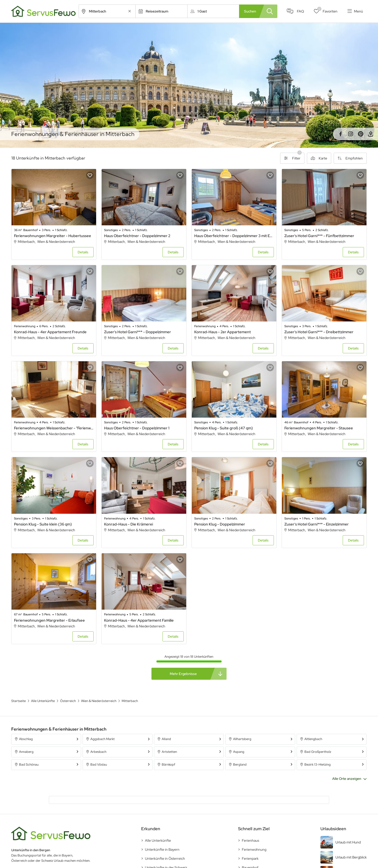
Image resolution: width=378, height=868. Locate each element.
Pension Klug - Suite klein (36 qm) (43, 524)
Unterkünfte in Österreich (165, 858)
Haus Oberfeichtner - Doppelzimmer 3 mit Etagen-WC (234, 236)
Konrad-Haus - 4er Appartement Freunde (50, 332)
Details (83, 252)
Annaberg (26, 752)
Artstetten (169, 752)
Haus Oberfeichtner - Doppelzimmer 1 (137, 428)
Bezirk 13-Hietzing (318, 764)
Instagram (350, 134)
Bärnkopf (168, 764)
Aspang (239, 752)
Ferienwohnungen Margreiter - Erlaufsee (49, 620)
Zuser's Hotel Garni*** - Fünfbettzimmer (319, 236)
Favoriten (327, 10)
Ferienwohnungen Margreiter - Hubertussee (53, 236)
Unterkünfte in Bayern (162, 849)
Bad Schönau (29, 764)
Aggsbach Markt (103, 739)
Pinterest (360, 134)
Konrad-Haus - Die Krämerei (129, 524)
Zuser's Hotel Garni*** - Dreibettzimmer (319, 332)
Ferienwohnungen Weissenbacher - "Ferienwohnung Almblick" (54, 428)
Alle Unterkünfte (158, 840)
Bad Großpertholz (318, 752)
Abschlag (26, 739)
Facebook (340, 134)
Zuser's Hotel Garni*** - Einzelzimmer (317, 524)
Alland (166, 739)
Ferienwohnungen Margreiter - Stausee (319, 428)
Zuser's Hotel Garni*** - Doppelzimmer (138, 332)
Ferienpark (250, 858)
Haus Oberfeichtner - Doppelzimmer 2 (137, 236)
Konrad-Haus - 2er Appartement (223, 332)
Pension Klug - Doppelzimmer (220, 524)
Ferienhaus (250, 840)
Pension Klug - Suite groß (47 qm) (224, 428)
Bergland (240, 764)
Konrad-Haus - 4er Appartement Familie (139, 620)
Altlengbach (313, 739)
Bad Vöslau (99, 764)
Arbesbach (98, 752)
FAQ (300, 11)
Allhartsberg (242, 739)
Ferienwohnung (254, 849)
